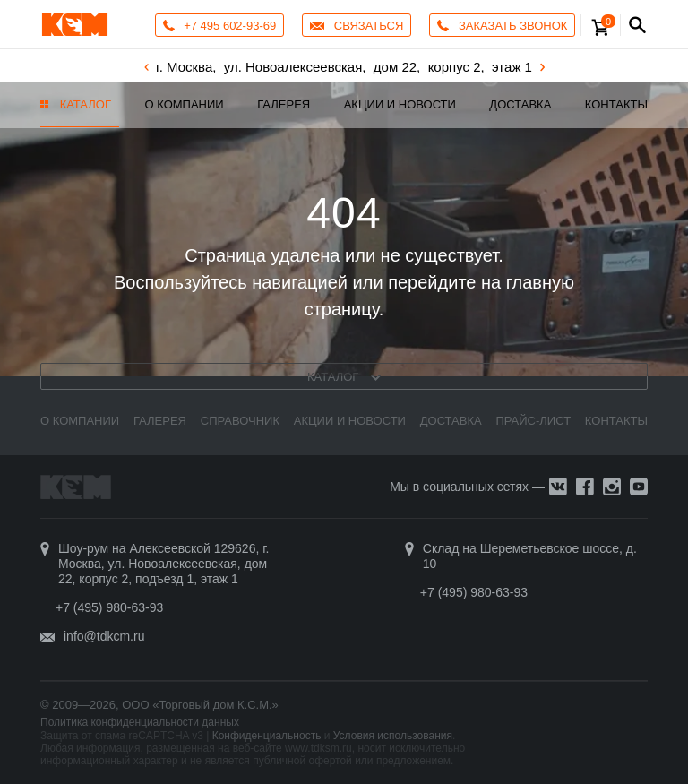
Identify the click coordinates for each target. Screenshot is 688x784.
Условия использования (393, 736)
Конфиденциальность (267, 736)
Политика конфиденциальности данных (140, 722)
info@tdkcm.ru (104, 636)
